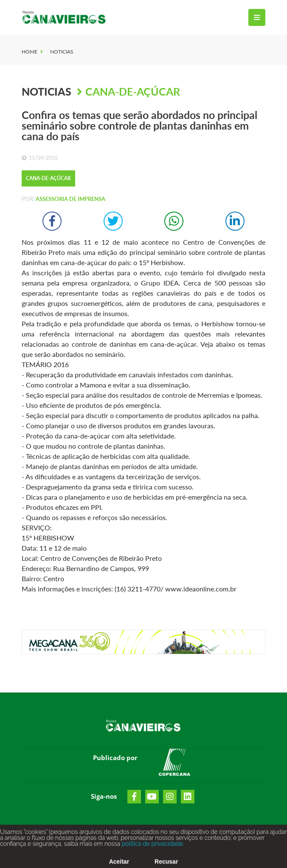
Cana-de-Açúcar (133, 91)
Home (30, 52)
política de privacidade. (152, 848)
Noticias (62, 52)
